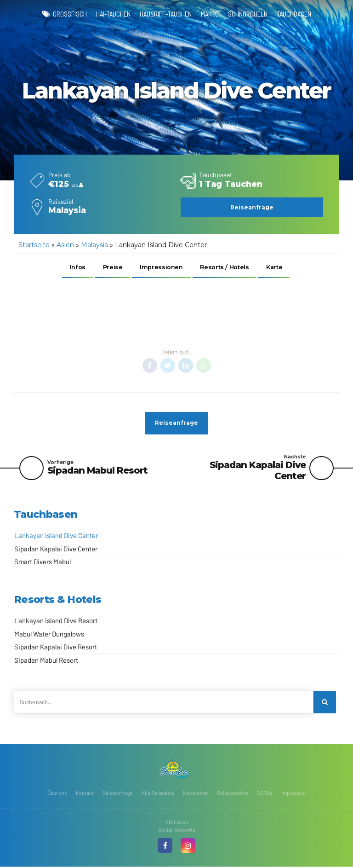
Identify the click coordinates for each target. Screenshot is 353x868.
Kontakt (85, 794)
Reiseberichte (233, 794)
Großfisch (70, 14)
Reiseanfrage (117, 794)
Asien (65, 245)
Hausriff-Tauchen (166, 14)
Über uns (57, 794)
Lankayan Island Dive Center (56, 536)
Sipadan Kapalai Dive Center (56, 550)
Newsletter (195, 794)
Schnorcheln (248, 14)
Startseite (34, 245)
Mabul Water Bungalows (49, 635)
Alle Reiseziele (158, 794)
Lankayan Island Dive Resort (56, 621)
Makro (210, 14)
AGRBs (265, 794)
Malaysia (94, 245)
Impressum (293, 794)
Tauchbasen (294, 14)
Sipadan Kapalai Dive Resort (56, 648)
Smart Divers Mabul (43, 562)
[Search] (325, 703)
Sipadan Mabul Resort (46, 661)
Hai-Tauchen (113, 14)
